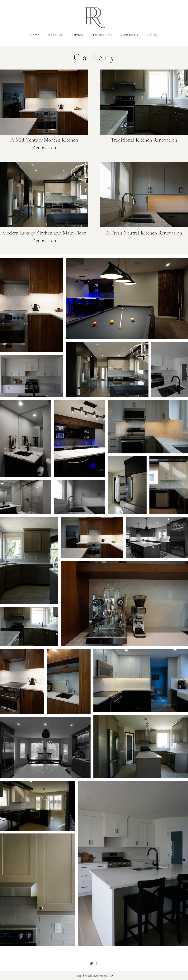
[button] (44, 102)
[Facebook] (97, 963)
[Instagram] (91, 963)
